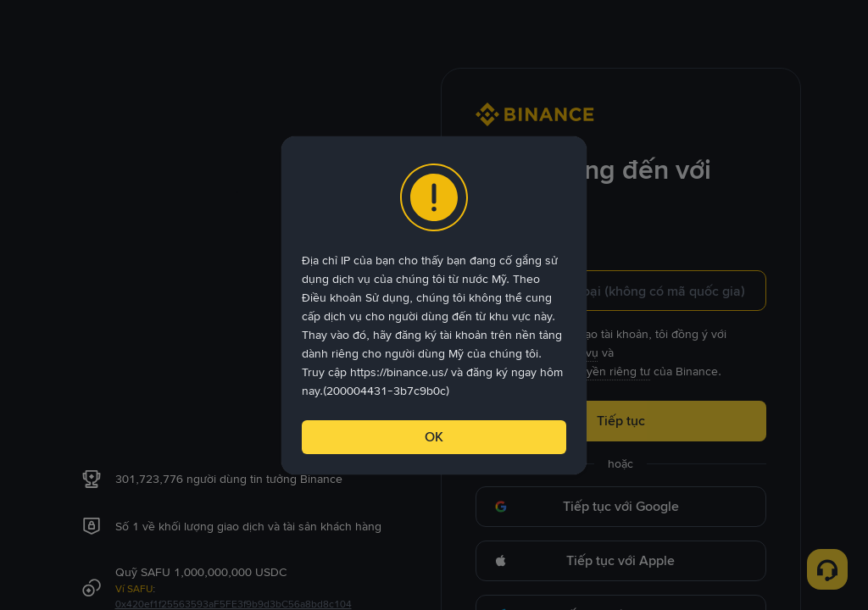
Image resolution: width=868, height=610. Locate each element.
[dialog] (434, 305)
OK (434, 437)
